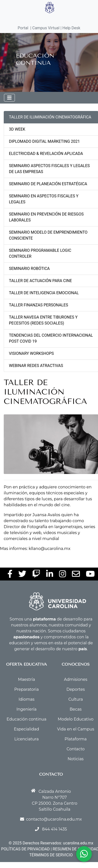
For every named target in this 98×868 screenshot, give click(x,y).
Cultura (76, 699)
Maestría (26, 679)
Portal (23, 28)
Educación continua (27, 719)
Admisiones (76, 679)
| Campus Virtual (45, 28)
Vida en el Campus (76, 729)
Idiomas (27, 699)
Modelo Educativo (76, 719)
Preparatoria (26, 689)
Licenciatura (27, 739)
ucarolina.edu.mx (78, 843)
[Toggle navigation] (9, 98)
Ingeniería (26, 709)
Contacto (76, 749)
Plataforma (76, 739)
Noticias (76, 759)
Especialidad (26, 729)
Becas (76, 709)
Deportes (76, 689)
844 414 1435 (54, 829)
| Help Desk (70, 28)
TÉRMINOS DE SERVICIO (51, 855)
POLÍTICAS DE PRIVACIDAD (26, 849)
